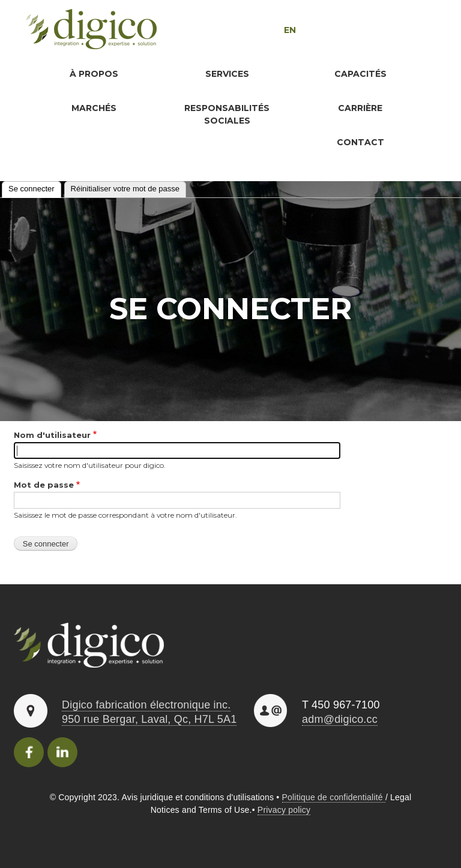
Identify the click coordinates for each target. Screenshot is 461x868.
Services (227, 74)
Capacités (360, 74)
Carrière (360, 108)
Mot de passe (44, 485)
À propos (94, 74)
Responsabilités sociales (227, 114)
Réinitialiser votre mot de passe (125, 189)
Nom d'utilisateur (52, 435)
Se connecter (35, 187)
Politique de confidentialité (334, 797)
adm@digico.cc (340, 719)
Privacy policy (284, 810)
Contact (360, 142)
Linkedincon (62, 752)
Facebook (29, 752)
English (264, 30)
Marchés (94, 108)
